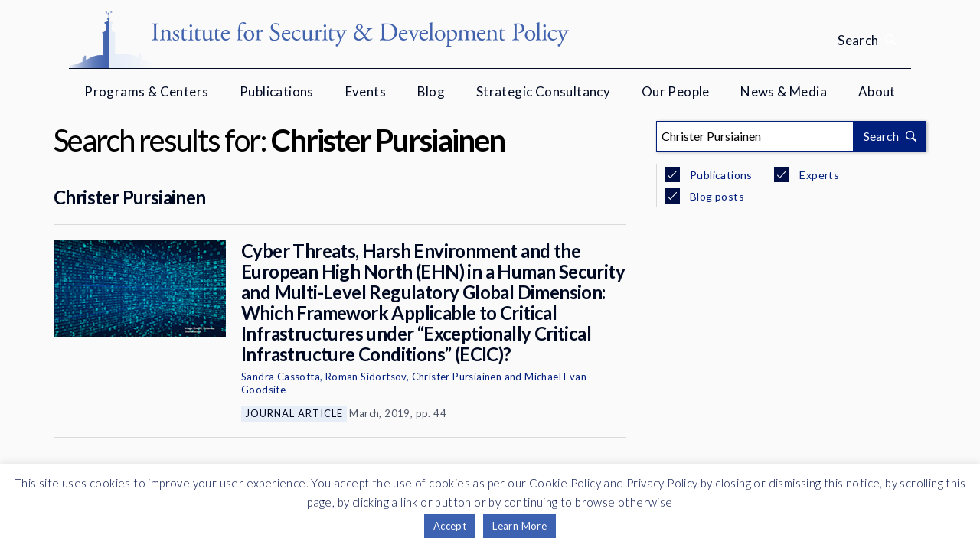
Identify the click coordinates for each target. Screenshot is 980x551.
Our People (676, 91)
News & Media (784, 91)
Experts (818, 175)
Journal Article (294, 413)
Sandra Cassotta (281, 377)
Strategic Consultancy (543, 91)
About (877, 91)
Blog (431, 91)
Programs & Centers (146, 91)
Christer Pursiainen (130, 197)
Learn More (519, 526)
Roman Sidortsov (366, 377)
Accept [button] (450, 526)
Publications (277, 91)
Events (366, 91)
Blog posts (716, 196)
